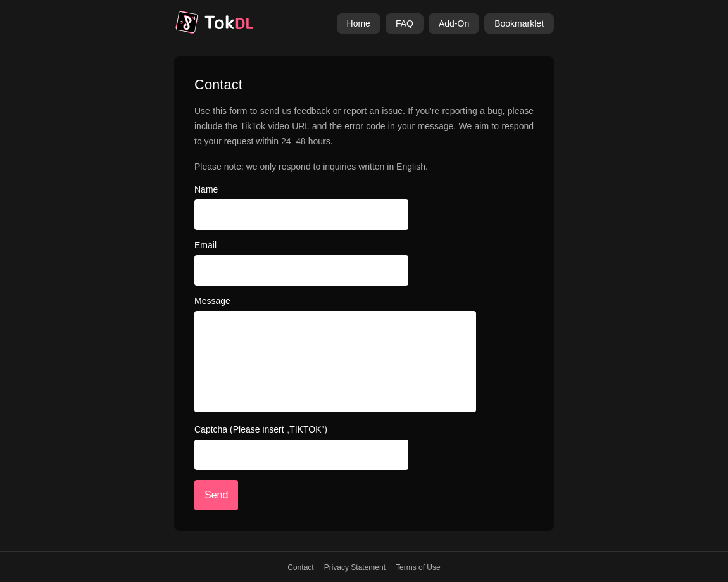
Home (359, 23)
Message (212, 301)
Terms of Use (418, 567)
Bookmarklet (519, 23)
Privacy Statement (355, 567)
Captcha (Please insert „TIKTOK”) (261, 429)
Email (205, 245)
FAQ (405, 23)
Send (216, 495)
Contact (300, 567)
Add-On (454, 23)
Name (206, 189)
